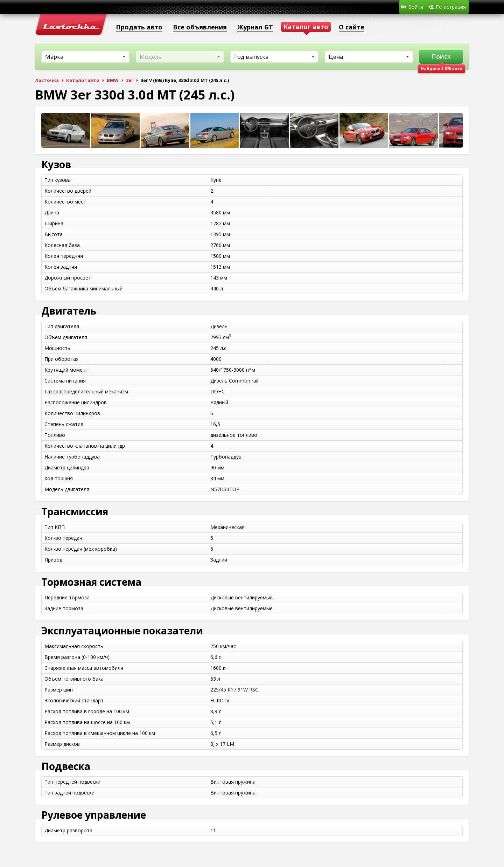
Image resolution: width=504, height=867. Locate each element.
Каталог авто (83, 80)
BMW (113, 80)
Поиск (441, 56)
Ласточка (47, 80)
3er (130, 80)
